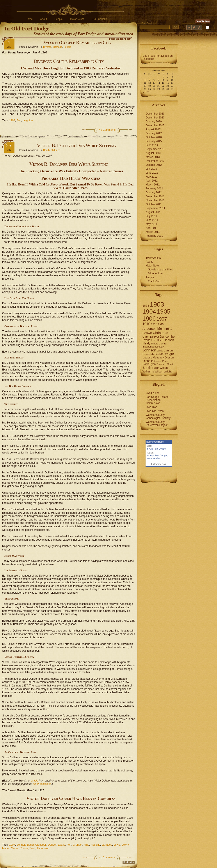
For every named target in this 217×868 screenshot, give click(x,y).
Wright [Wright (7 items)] (168, 372)
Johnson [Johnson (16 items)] (149, 350)
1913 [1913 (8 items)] (154, 324)
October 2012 (154, 165)
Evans (61, 845)
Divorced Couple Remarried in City (76, 42)
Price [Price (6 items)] (165, 361)
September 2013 (156, 149)
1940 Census (99, 19)
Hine (86, 845)
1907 (12, 845)
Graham (77, 845)
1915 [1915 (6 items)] (161, 324)
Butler (30, 845)
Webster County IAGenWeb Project (157, 423)
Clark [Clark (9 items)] (146, 337)
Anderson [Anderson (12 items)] (149, 329)
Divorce (47, 47)
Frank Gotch (155, 281)
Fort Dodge (161, 455)
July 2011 (151, 216)
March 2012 (153, 185)
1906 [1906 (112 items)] (149, 318)
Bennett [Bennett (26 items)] (164, 328)
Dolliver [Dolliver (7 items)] (155, 337)
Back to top (129, 862)
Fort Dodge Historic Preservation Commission (157, 400)
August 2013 (153, 153)
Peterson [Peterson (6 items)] (156, 361)
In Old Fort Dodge (27, 29)
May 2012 (152, 177)
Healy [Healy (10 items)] (146, 343)
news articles (154, 458)
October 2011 (154, 204)
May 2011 (152, 224)
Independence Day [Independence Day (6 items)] (153, 347)
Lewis (117, 845)
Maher (6, 848)
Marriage (57, 47)
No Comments (107, 130)
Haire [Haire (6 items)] (160, 340)
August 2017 (153, 129)
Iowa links (152, 407)
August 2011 (153, 212)
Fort (19, 120)
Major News (77, 19)
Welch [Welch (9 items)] (164, 368)
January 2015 (154, 141)
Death (46, 150)
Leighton (28, 120)
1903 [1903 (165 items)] (157, 304)
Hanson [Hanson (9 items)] (169, 340)
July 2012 (151, 169)
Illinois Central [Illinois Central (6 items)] (159, 344)
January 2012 (154, 192)
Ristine (24, 848)
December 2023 (155, 114)
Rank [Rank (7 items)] (146, 364)
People (58, 19)
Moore (15, 848)
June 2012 (152, 173)
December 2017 (155, 125)
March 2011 (153, 232)
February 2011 (154, 236)
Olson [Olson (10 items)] (147, 361)
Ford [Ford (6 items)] (154, 340)
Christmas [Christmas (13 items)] (160, 333)
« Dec (146, 92)
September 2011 (156, 208)
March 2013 (153, 157)
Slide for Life (155, 273)
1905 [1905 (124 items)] (164, 311)
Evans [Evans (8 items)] (146, 340)
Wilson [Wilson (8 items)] (159, 371)
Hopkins (95, 845)
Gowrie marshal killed (161, 270)
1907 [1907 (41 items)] (162, 319)
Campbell (41, 845)
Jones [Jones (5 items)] (160, 351)
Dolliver (52, 845)
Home (29, 19)
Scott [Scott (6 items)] (170, 364)
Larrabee (107, 845)
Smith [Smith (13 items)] (147, 368)
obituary (55, 150)
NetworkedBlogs (155, 442)
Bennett (21, 845)
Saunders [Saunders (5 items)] (162, 364)
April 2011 (152, 228)
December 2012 (155, 161)
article (34, 781)
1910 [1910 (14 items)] (146, 324)
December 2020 (155, 118)
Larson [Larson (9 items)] (168, 350)
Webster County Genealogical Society (158, 416)
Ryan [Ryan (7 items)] (153, 364)
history (150, 455)
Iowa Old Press (155, 411)
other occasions (42, 784)
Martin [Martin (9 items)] (155, 354)
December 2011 (155, 196)
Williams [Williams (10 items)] (148, 371)
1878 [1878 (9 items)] (146, 306)
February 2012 (154, 189)
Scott (32, 848)
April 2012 (152, 181)
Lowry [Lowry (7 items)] (146, 354)
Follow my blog (159, 464)
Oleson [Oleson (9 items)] (169, 357)
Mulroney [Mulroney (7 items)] (158, 358)
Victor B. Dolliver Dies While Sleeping (76, 145)
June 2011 (152, 220)
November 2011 (155, 200)
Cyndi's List (152, 393)
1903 (12, 120)
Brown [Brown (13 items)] (147, 333)
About (44, 19)
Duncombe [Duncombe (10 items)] (167, 337)
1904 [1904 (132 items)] (149, 311)
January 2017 (154, 133)
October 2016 (154, 137)
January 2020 (154, 122)
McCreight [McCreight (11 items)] (167, 354)
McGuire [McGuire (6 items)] (147, 358)
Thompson (43, 848)
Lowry (125, 845)
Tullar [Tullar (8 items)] (155, 368)
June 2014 (152, 145)
